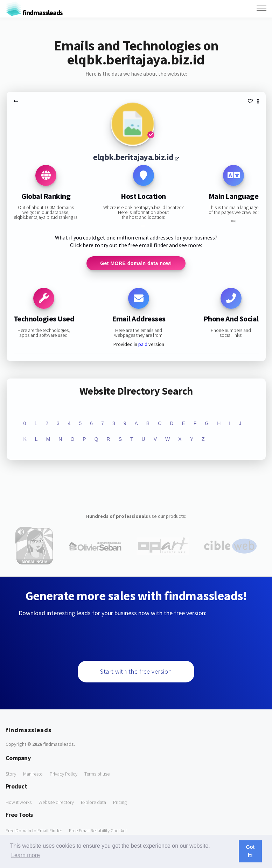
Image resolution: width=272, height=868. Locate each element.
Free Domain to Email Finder (34, 831)
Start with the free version (136, 671)
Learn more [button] (26, 855)
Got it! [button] (250, 851)
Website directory (56, 802)
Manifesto (33, 774)
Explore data (93, 802)
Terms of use (97, 774)
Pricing (120, 802)
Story (11, 774)
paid (143, 344)
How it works (19, 802)
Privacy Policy (64, 774)
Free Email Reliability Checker (98, 831)
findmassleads (34, 12)
